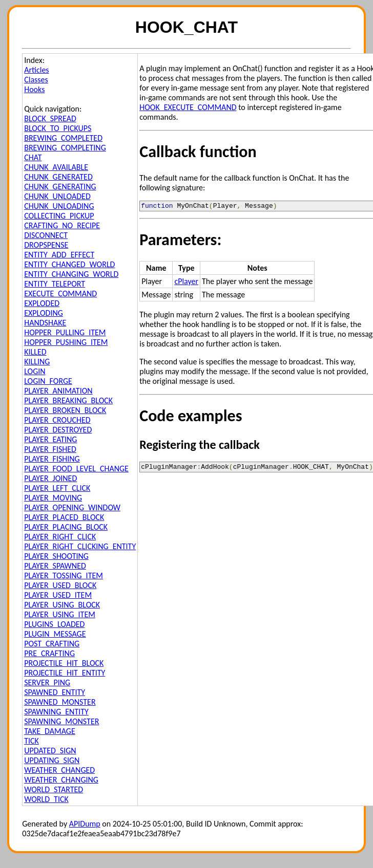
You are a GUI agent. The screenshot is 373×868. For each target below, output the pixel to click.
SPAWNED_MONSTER (60, 702)
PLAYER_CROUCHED (57, 420)
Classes (36, 80)
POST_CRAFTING (52, 644)
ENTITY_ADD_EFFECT (59, 255)
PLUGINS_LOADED (54, 624)
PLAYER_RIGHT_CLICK (60, 537)
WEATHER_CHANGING (61, 780)
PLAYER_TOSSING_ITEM (64, 576)
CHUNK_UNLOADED (57, 196)
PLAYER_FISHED (50, 449)
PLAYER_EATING (50, 439)
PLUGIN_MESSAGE (55, 634)
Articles (36, 70)
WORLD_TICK (46, 799)
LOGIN (35, 371)
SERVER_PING (47, 682)
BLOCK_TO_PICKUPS (58, 128)
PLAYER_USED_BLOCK (60, 585)
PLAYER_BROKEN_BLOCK (65, 410)
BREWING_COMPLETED (63, 138)
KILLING (37, 362)
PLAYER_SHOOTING (56, 556)
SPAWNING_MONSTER (61, 721)
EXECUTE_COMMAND (60, 294)
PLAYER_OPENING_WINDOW (72, 507)
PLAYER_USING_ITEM (60, 614)
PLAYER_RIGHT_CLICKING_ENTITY (80, 546)
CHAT (33, 157)
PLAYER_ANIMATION (58, 391)
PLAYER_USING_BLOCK (62, 605)
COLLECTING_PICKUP (59, 216)
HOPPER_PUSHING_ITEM (66, 342)
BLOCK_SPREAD (50, 118)
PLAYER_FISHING (52, 459)
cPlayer (186, 283)
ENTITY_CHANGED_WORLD (69, 264)
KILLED (35, 352)
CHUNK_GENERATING (60, 187)
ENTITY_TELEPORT (55, 284)
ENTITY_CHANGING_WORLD (71, 274)
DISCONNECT (46, 235)
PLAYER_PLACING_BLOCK (66, 527)
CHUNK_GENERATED (58, 177)
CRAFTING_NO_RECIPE (62, 225)
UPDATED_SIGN (50, 751)
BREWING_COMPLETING (65, 148)
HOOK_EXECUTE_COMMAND (188, 107)
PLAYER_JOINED (50, 478)
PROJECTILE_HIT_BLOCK (64, 663)
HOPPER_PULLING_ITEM (65, 332)
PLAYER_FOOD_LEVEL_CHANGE (76, 469)
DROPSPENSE (46, 245)
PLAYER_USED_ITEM (58, 595)
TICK (32, 741)
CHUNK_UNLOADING (59, 206)
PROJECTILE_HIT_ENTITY (65, 673)
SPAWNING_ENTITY (56, 712)
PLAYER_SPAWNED (55, 566)
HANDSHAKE (45, 323)
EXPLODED (42, 303)
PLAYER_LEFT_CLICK (57, 488)
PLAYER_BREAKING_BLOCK (68, 400)
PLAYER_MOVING (53, 498)
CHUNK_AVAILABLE (56, 167)
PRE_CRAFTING (49, 653)
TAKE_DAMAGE (50, 731)
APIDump (85, 824)
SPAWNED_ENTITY (55, 692)
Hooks (34, 89)
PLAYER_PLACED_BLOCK (64, 517)
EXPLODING (44, 313)
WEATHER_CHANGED (59, 770)
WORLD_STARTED (54, 789)
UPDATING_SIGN (52, 760)
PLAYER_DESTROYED (58, 430)
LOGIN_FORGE (48, 381)
